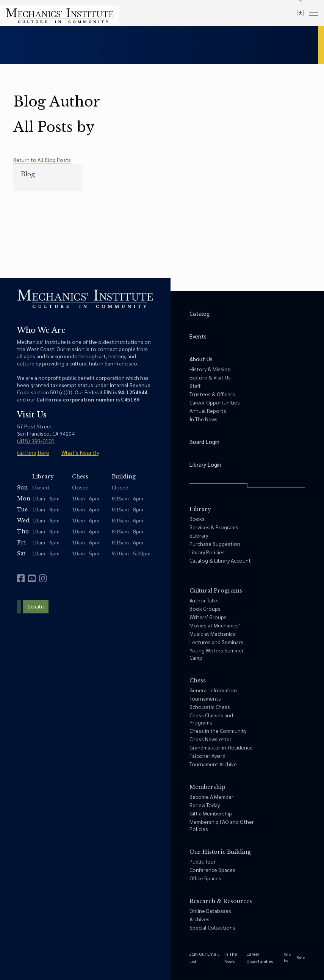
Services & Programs (214, 527)
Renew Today (205, 805)
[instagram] (43, 578)
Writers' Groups (208, 617)
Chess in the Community (218, 731)
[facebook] (21, 578)
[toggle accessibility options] (300, 13)
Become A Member (211, 797)
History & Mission (210, 369)
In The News (203, 419)
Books (197, 519)
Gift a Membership (211, 813)
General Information (213, 690)
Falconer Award (207, 756)
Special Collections (212, 927)
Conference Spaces (212, 870)
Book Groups (205, 608)
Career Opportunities (215, 402)
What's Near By (80, 452)
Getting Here (33, 452)
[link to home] (60, 16)
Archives (200, 919)
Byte (301, 957)
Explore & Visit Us (210, 377)
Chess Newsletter (211, 739)
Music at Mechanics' (213, 633)
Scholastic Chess (210, 707)
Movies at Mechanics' (215, 625)
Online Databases (210, 911)
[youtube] (32, 578)
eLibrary (199, 535)
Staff (195, 386)
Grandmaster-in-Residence (221, 747)
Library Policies (207, 552)
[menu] (314, 12)
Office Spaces (205, 878)
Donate (36, 606)
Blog (28, 174)
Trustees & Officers (212, 394)
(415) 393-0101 (36, 441)
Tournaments (205, 698)
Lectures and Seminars (216, 642)
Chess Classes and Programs (211, 719)
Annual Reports (208, 411)
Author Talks (204, 600)
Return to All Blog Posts (42, 160)
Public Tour (203, 861)
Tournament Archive (213, 764)
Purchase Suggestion (215, 544)
